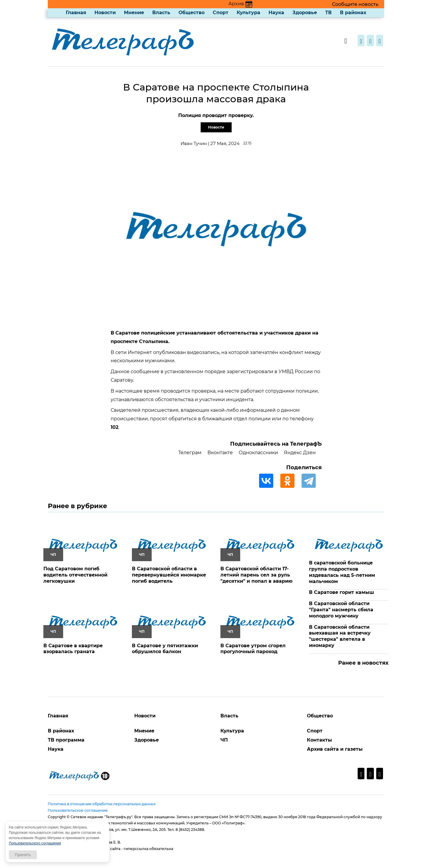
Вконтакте (220, 453)
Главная (76, 13)
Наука (276, 13)
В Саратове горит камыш (342, 592)
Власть (161, 13)
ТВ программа (66, 740)
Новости (105, 13)
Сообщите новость (355, 4)
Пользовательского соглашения (35, 843)
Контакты (319, 740)
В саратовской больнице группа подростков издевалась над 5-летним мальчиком (342, 572)
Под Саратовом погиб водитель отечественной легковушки (75, 575)
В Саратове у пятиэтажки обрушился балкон (165, 649)
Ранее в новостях (363, 663)
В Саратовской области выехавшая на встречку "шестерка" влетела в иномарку (340, 636)
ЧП (224, 740)
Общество (192, 13)
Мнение (134, 13)
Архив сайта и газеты (335, 749)
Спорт (221, 13)
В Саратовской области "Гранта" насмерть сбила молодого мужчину (341, 610)
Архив (240, 4)
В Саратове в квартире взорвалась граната (73, 649)
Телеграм (190, 453)
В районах (353, 13)
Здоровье (305, 13)
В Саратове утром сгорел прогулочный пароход (253, 649)
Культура (248, 13)
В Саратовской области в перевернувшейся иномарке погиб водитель (169, 575)
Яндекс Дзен (300, 453)
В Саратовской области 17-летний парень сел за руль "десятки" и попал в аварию (256, 575)
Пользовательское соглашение (78, 810)
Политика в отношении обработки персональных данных (102, 804)
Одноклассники (258, 453)
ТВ (328, 13)
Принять (23, 855)
